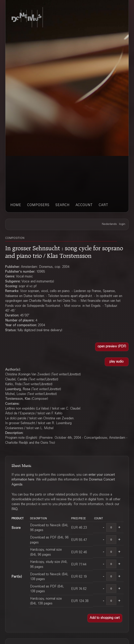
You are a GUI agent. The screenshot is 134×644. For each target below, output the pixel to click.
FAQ (15, 509)
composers (38, 205)
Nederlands (109, 224)
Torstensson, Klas (18, 399)
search (63, 205)
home (16, 205)
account (84, 205)
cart (103, 205)
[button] (112, 347)
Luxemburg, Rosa (18, 389)
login (122, 224)
